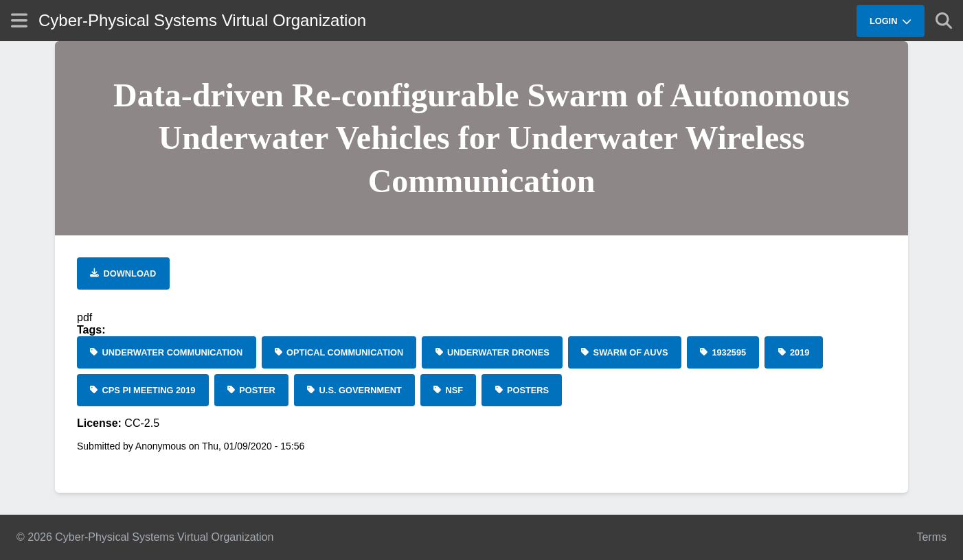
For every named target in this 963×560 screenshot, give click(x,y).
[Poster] (251, 390)
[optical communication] (339, 352)
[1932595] (723, 352)
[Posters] (522, 390)
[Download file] (123, 273)
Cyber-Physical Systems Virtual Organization (202, 20)
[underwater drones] (492, 352)
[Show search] (944, 21)
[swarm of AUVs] (625, 352)
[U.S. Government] (354, 390)
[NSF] (448, 390)
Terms (931, 537)
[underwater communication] (167, 352)
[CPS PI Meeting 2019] (143, 390)
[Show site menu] (19, 20)
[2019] (793, 352)
